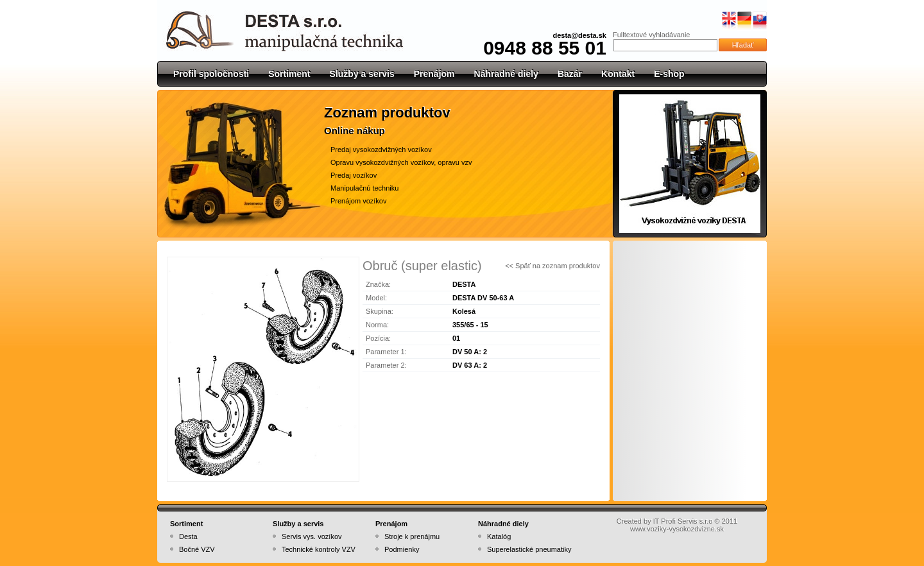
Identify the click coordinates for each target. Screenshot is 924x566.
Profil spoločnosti (211, 74)
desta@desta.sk (580, 35)
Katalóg (499, 536)
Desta (188, 536)
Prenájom (434, 74)
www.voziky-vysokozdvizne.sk (677, 529)
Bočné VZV (197, 549)
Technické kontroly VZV (319, 549)
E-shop (669, 74)
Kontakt (618, 74)
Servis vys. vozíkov (312, 536)
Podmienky (402, 549)
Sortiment (289, 74)
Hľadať (743, 45)
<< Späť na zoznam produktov (552, 266)
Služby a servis (362, 74)
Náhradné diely (506, 74)
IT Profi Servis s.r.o (683, 521)
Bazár (570, 74)
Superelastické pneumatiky (529, 549)
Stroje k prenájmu (412, 536)
